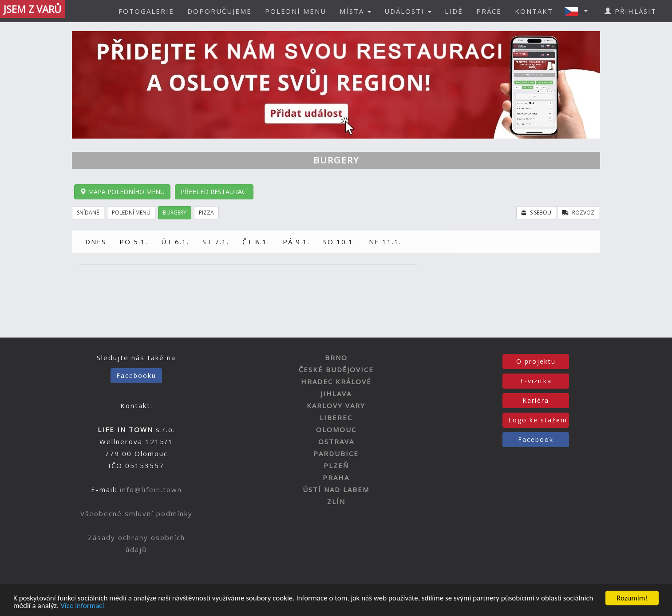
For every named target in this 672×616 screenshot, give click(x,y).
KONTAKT (534, 11)
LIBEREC (336, 417)
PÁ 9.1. (296, 242)
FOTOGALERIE (146, 11)
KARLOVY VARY (336, 405)
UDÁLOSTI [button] (408, 11)
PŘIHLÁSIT (630, 11)
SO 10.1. (339, 242)
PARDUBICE (336, 453)
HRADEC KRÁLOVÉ (336, 382)
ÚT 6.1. (175, 242)
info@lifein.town (151, 489)
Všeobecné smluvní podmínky (136, 513)
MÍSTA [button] (355, 11)
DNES (96, 242)
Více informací (82, 606)
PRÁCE (489, 11)
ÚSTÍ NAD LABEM (336, 489)
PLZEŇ (336, 465)
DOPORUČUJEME (219, 11)
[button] (579, 11)
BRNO (336, 358)
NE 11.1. (385, 242)
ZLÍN (336, 501)
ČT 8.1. (256, 242)
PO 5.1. (134, 242)
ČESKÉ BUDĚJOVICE (336, 370)
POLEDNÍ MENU (296, 11)
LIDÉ (454, 11)
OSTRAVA (336, 441)
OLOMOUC (336, 429)
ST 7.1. (216, 242)
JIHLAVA (336, 393)
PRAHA (336, 477)
